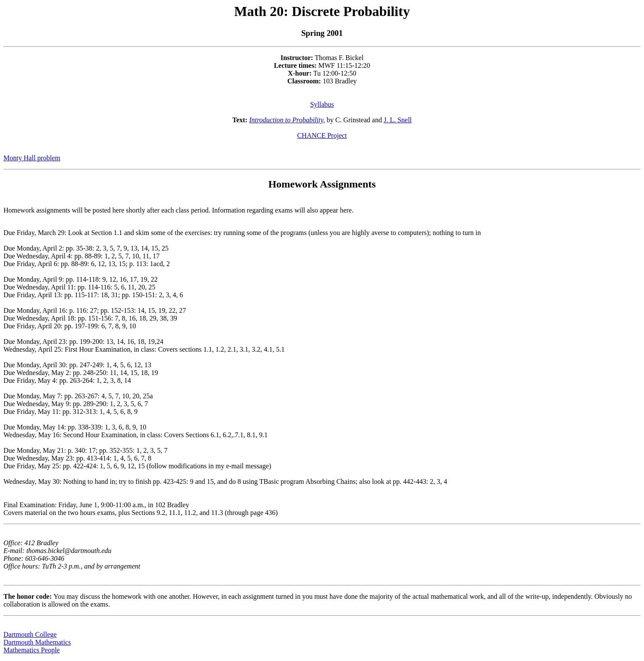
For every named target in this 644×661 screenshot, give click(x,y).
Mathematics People (32, 650)
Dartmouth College (30, 634)
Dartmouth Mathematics (37, 642)
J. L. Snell (398, 120)
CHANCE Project (322, 135)
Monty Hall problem (32, 158)
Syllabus (322, 104)
